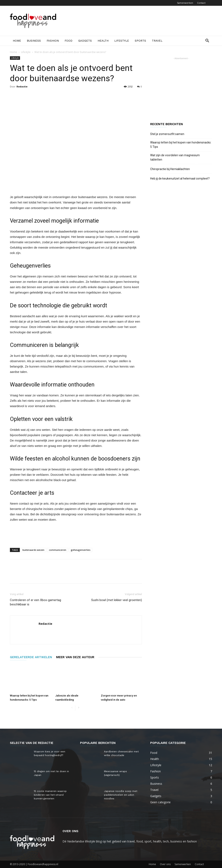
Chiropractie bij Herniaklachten (170, 169)
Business (34, 41)
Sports (140, 41)
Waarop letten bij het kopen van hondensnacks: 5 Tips (181, 145)
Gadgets (85, 41)
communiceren (58, 550)
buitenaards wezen (33, 550)
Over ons (165, 864)
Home (17, 41)
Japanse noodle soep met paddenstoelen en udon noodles (121, 795)
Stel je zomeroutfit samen (167, 134)
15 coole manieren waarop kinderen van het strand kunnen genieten (50, 795)
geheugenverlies (81, 550)
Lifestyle (122, 41)
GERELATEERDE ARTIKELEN (31, 657)
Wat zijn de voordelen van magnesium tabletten (175, 157)
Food (68, 41)
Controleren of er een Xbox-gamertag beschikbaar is (35, 602)
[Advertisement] (137, 21)
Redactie (22, 86)
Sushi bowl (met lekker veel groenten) (117, 600)
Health (103, 41)
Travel (157, 41)
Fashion (53, 41)
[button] (207, 41)
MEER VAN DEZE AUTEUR (75, 657)
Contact (201, 3)
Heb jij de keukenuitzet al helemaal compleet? (180, 179)
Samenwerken (185, 3)
